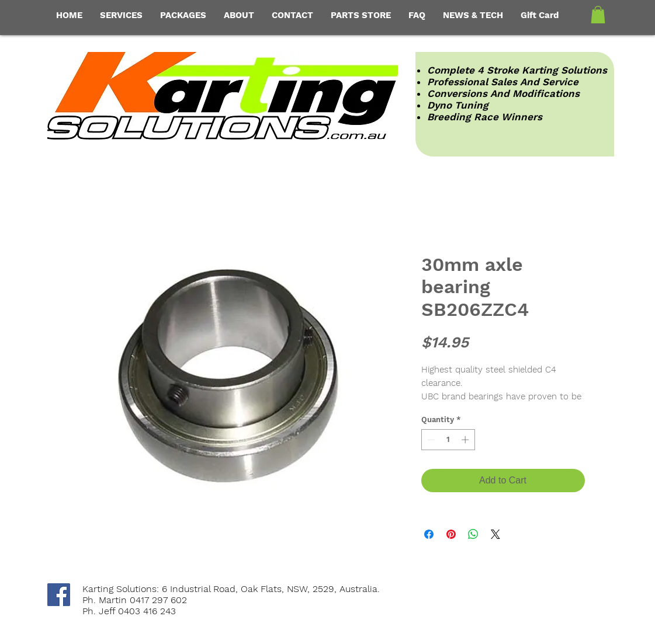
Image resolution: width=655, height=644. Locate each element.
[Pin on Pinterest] (451, 534)
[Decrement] (430, 440)
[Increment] (466, 440)
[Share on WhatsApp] (473, 534)
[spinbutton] (448, 440)
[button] (598, 15)
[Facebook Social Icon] (59, 595)
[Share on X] (495, 534)
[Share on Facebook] (429, 534)
